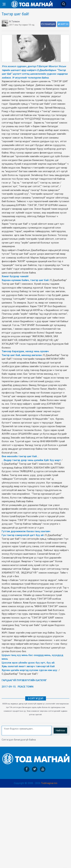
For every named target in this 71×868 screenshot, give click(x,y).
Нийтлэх (60, 731)
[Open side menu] (4, 4)
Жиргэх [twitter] (63, 24)
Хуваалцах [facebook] (48, 24)
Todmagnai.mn (49, 783)
